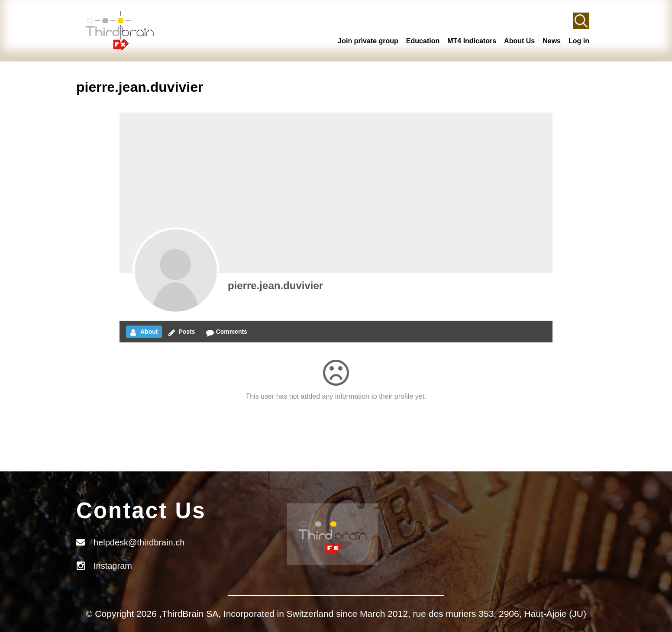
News (552, 41)
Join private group (368, 41)
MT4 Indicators (472, 41)
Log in (579, 41)
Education (423, 41)
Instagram (113, 566)
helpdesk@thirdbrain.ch (139, 542)
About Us (519, 41)
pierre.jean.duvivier (275, 285)
